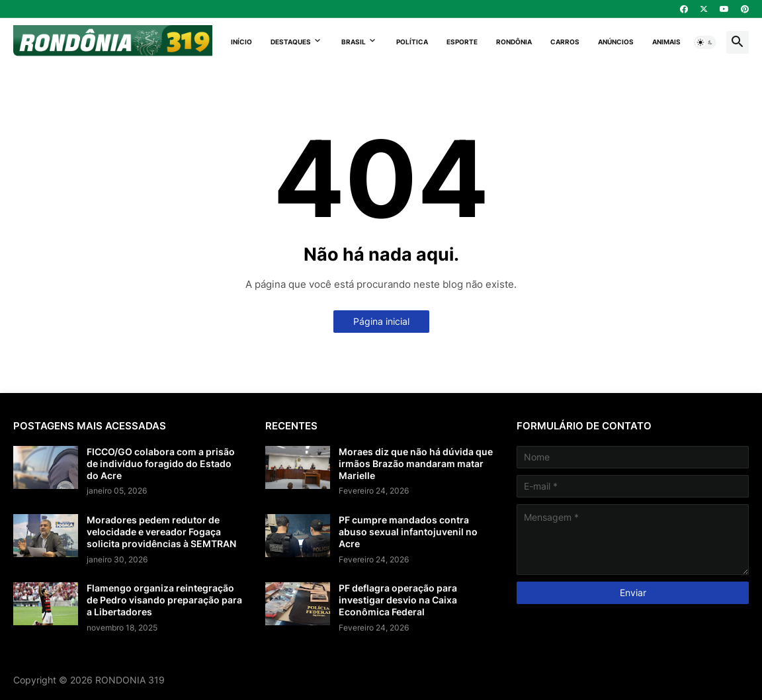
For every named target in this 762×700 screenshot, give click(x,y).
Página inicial (381, 321)
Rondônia (514, 42)
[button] (705, 42)
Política (412, 42)
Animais (666, 42)
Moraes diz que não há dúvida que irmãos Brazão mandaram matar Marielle (416, 463)
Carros (565, 42)
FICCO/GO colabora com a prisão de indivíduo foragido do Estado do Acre (161, 463)
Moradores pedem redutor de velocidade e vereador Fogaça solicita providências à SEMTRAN (161, 532)
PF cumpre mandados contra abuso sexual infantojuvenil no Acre (408, 532)
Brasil (354, 42)
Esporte (462, 42)
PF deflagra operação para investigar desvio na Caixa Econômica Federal (398, 600)
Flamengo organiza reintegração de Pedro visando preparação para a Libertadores (164, 600)
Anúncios (616, 42)
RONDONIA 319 (130, 680)
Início (241, 42)
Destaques (291, 42)
